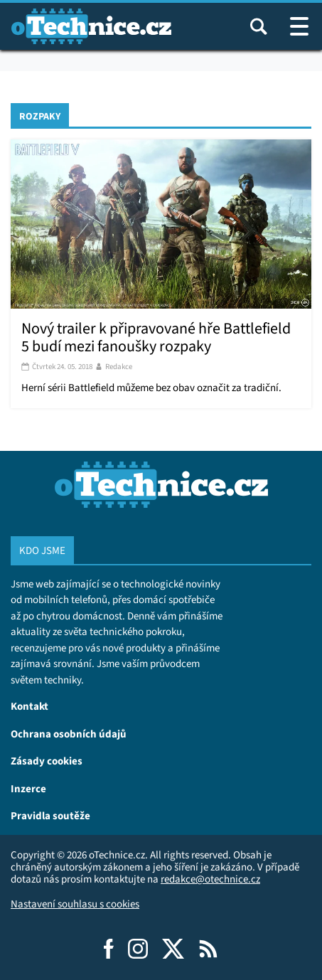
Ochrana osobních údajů (69, 734)
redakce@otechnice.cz (210, 879)
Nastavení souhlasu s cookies (75, 904)
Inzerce (28, 788)
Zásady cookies (47, 761)
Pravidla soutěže (50, 815)
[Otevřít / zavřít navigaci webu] (299, 26)
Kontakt (29, 706)
